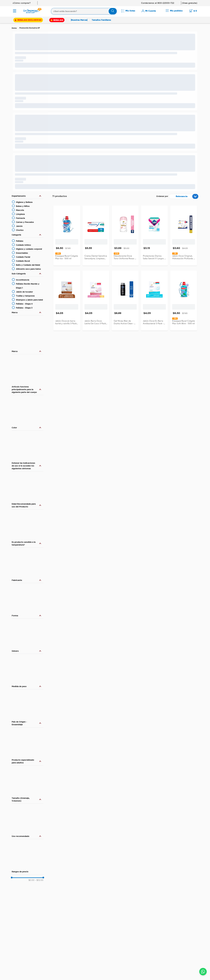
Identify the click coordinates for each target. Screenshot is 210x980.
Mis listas (130, 11)
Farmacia (20, 218)
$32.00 (39, 880)
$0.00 (31, 880)
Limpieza (20, 214)
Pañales (20, 241)
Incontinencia (23, 280)
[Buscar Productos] (113, 11)
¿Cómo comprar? (22, 3)
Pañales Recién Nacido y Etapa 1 (28, 286)
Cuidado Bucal (23, 261)
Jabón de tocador (24, 292)
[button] (28, 196)
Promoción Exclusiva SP (30, 28)
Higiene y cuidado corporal (29, 249)
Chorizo (20, 230)
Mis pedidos (176, 11)
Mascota (20, 210)
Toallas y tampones (25, 296)
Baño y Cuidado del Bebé (28, 265)
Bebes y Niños (23, 206)
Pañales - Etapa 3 (24, 308)
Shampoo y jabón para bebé (29, 300)
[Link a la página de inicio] (14, 28)
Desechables (22, 253)
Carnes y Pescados (25, 222)
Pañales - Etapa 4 (24, 304)
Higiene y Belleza (24, 202)
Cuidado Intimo (23, 245)
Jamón (19, 226)
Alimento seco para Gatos (28, 269)
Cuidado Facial (23, 257)
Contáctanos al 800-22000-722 (158, 3)
